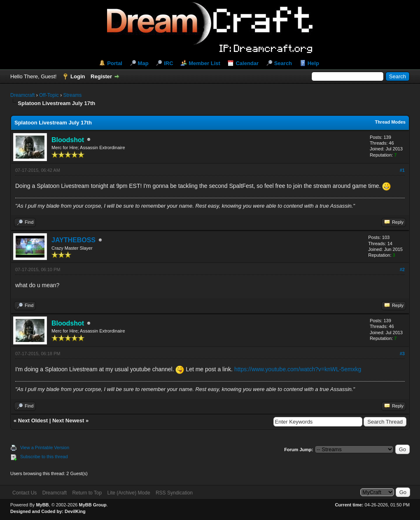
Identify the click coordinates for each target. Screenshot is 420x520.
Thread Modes (390, 122)
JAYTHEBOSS (73, 240)
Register (101, 76)
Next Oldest (33, 420)
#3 (402, 354)
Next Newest (68, 420)
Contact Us (24, 493)
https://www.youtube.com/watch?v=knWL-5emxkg (298, 370)
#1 (402, 170)
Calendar (247, 63)
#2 (402, 269)
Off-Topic (49, 95)
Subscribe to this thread (44, 457)
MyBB (42, 505)
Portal (115, 63)
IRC (168, 63)
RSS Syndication (174, 493)
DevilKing (75, 511)
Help (313, 63)
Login (78, 76)
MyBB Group (92, 505)
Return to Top (87, 493)
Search (283, 63)
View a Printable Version (45, 447)
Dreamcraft (22, 95)
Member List (204, 63)
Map (143, 63)
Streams (72, 95)
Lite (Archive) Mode (129, 493)
